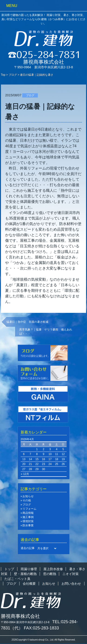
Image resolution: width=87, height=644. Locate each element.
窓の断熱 (50, 574)
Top (3, 75)
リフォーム (29, 509)
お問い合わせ (71, 584)
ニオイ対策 (71, 574)
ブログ (13, 75)
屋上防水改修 (53, 569)
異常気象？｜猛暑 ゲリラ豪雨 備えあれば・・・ (46, 332)
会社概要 (29, 584)
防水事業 (28, 525)
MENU (12, 6)
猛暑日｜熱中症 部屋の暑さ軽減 (29, 322)
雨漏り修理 (29, 569)
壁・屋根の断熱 (25, 574)
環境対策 (28, 521)
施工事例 (28, 517)
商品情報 (28, 513)
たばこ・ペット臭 (17, 579)
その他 (27, 500)
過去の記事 (28, 548)
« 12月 (25, 474)
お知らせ (28, 496)
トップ (9, 569)
